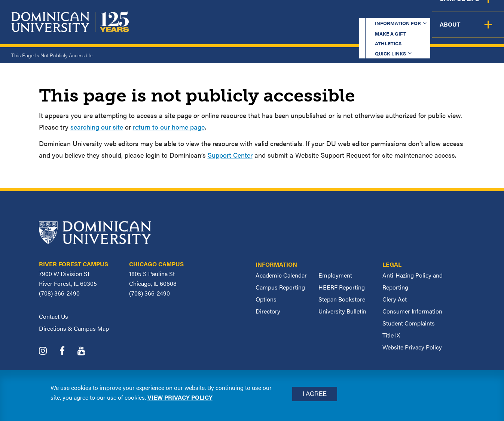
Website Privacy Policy (412, 347)
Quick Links (398, 13)
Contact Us (54, 316)
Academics (216, 30)
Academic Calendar (281, 275)
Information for (228, 13)
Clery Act (395, 299)
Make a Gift (295, 13)
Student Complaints (409, 323)
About (482, 30)
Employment (335, 275)
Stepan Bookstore (342, 299)
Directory (268, 311)
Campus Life (430, 30)
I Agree (315, 394)
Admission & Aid (282, 30)
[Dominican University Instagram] (48, 352)
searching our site (97, 127)
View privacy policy (180, 397)
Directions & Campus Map (74, 328)
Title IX (391, 335)
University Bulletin (342, 311)
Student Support (360, 30)
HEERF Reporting (342, 287)
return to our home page (169, 127)
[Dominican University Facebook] (68, 352)
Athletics (347, 13)
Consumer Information (412, 311)
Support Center (230, 155)
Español (454, 13)
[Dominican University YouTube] (87, 352)
